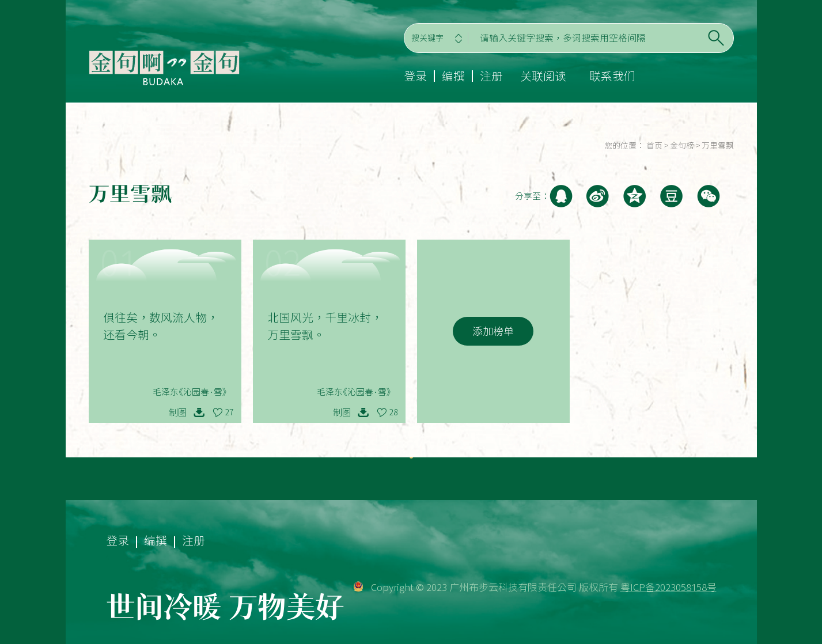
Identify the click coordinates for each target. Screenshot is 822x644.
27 (229, 412)
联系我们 (612, 76)
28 (393, 412)
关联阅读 (543, 76)
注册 (491, 76)
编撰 (453, 76)
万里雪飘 (718, 146)
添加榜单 (493, 331)
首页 (654, 146)
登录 (415, 76)
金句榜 (682, 146)
